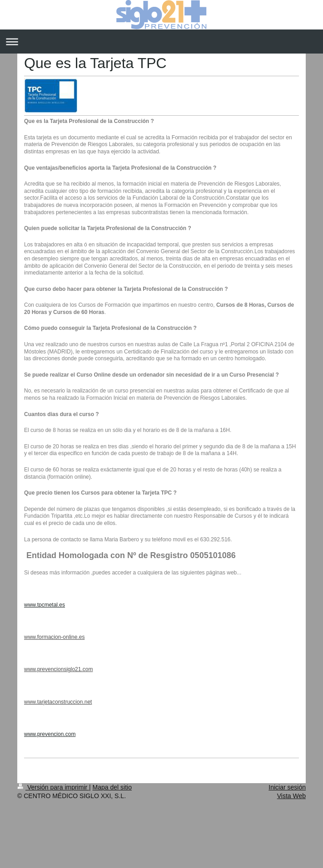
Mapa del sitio (112, 787)
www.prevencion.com (50, 734)
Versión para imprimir (53, 787)
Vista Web (291, 796)
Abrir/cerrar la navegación (161, 42)
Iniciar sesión (287, 787)
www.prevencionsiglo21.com (58, 669)
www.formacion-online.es (54, 637)
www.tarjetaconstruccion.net (58, 702)
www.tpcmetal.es (45, 605)
